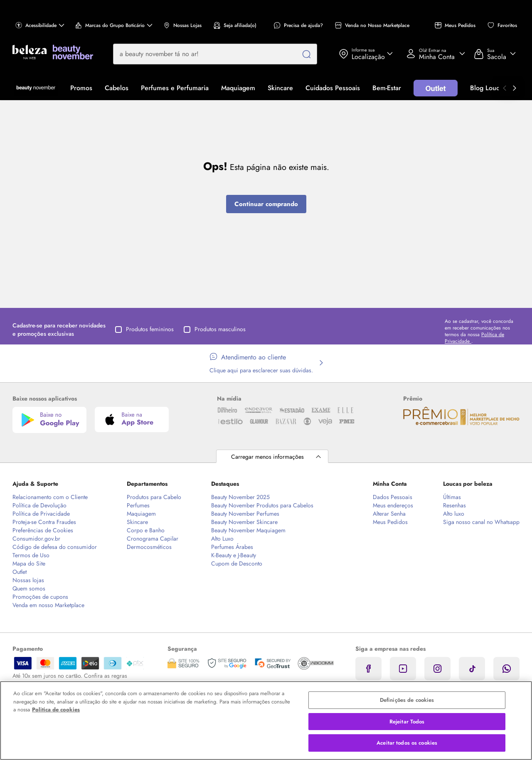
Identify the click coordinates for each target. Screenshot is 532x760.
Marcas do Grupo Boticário (114, 25)
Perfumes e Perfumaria (175, 88)
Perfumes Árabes (232, 547)
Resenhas (454, 505)
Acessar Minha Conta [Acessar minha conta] (433, 54)
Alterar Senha (389, 514)
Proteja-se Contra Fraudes (44, 522)
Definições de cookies (407, 700)
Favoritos (502, 25)
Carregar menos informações (267, 457)
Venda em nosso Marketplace (48, 605)
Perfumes (138, 505)
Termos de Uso (31, 555)
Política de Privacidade (41, 514)
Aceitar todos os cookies (407, 743)
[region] (266, 721)
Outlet (20, 572)
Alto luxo (454, 514)
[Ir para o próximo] (515, 88)
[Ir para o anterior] (505, 88)
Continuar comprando (266, 204)
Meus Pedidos (455, 25)
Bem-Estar (387, 88)
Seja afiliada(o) (235, 25)
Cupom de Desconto (237, 563)
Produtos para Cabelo (154, 497)
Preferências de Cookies (43, 530)
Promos (81, 88)
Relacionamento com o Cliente (50, 497)
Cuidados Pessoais (333, 88)
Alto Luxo (222, 539)
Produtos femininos (144, 329)
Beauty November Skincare (244, 522)
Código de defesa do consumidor (55, 547)
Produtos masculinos (215, 329)
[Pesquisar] (306, 54)
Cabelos (117, 88)
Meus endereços (393, 505)
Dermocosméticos (149, 547)
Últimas (452, 497)
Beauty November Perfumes (245, 514)
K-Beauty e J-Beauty (234, 555)
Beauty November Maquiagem (248, 530)
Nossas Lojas (182, 25)
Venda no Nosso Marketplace (372, 25)
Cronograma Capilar (153, 539)
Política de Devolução (39, 505)
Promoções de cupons (40, 597)
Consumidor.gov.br (36, 539)
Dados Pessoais (393, 497)
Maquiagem (238, 88)
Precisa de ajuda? (298, 25)
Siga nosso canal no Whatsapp (481, 522)
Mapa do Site (29, 563)
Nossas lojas (28, 580)
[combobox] (215, 54)
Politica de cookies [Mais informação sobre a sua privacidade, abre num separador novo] (56, 710)
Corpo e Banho (146, 530)
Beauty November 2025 (240, 497)
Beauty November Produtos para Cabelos (262, 505)
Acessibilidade (40, 25)
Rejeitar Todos (407, 722)
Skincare (280, 88)
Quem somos (29, 588)
